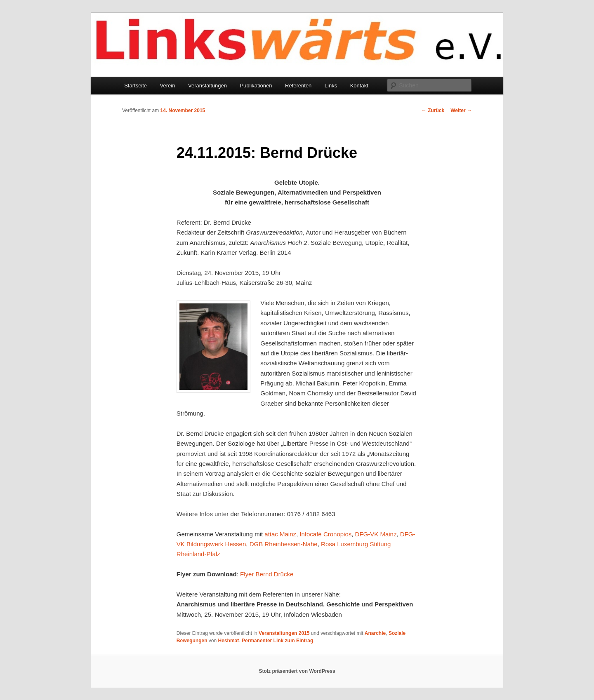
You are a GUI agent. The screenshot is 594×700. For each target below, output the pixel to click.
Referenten (298, 86)
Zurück (433, 110)
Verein (168, 86)
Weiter (461, 110)
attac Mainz (280, 534)
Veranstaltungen (207, 86)
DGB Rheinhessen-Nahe (284, 544)
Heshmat (229, 641)
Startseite (136, 86)
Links (331, 86)
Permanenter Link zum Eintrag (277, 641)
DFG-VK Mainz (376, 534)
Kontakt (359, 86)
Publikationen (256, 86)
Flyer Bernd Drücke (267, 574)
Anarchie (375, 633)
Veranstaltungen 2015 (284, 633)
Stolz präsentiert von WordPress (297, 671)
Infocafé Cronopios (325, 534)
